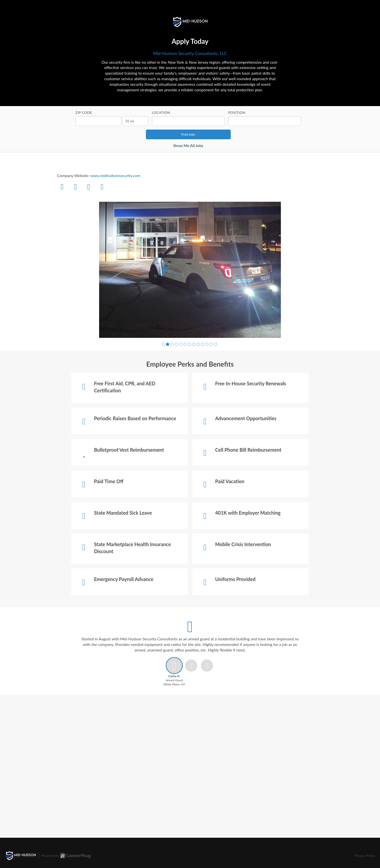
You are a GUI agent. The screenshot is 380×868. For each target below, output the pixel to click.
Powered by (66, 856)
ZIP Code (84, 112)
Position (237, 112)
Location (161, 112)
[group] (190, 270)
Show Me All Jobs (188, 145)
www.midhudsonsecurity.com (115, 175)
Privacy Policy (365, 856)
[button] (163, 344)
